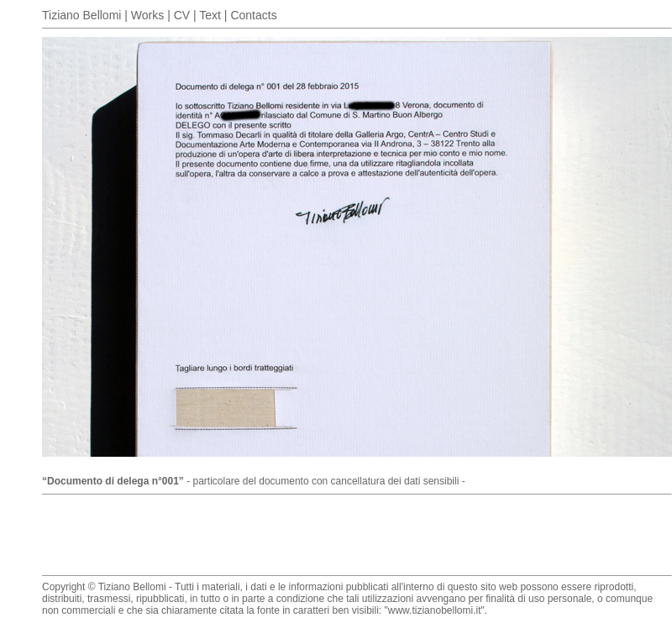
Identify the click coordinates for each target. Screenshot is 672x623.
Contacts (253, 15)
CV (182, 15)
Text (210, 15)
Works (147, 15)
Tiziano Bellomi (81, 15)
